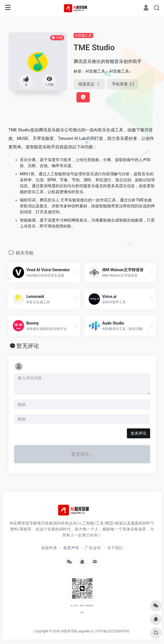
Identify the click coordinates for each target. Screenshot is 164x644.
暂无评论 (28, 346)
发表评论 (139, 433)
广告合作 (93, 548)
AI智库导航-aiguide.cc (77, 631)
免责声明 (71, 548)
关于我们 (115, 548)
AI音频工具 (83, 35)
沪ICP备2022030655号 (112, 631)
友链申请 (49, 548)
